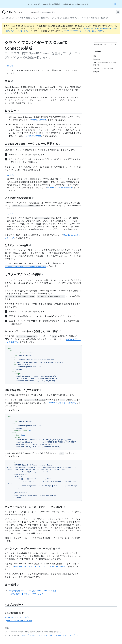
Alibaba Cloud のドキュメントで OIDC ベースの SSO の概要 (40, 566)
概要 (9, 81)
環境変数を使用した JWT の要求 (23, 390)
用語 (24, 635)
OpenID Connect (39, 120)
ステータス (43, 635)
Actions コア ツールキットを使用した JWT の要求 (33, 331)
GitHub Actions (11, 18)
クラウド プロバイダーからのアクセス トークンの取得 (35, 507)
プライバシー (32, 635)
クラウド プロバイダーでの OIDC (96, 18)
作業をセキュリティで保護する (37, 18)
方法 (21, 18)
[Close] (115, 4)
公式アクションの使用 (18, 245)
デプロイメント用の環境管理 (60, 187)
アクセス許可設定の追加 (19, 198)
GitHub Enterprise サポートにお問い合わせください (83, 31)
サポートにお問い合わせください (18, 621)
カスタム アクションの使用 (24, 274)
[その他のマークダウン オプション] (115, 44)
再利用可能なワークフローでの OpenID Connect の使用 (32, 591)
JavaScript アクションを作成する (63, 403)
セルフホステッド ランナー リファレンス (26, 594)
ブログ (75, 635)
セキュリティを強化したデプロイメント (66, 18)
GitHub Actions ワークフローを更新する (33, 144)
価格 (51, 635)
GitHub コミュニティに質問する (18, 617)
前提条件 (12, 111)
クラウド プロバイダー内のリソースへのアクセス (32, 548)
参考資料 (12, 585)
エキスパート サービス (63, 635)
